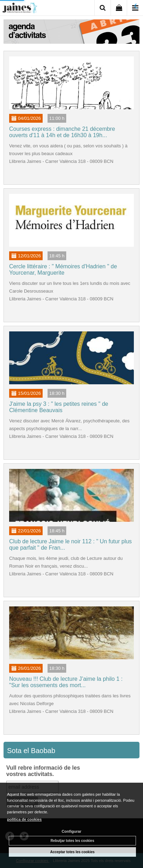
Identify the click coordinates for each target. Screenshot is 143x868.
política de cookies (24, 819)
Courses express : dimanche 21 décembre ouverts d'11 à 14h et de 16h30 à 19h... (62, 132)
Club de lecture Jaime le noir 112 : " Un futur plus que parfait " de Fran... (70, 545)
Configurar (71, 831)
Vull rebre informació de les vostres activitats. (43, 771)
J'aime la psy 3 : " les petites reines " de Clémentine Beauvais (59, 407)
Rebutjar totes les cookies (73, 841)
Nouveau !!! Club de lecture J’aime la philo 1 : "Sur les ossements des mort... (66, 682)
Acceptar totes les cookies (72, 852)
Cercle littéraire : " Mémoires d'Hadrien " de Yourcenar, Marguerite (63, 270)
